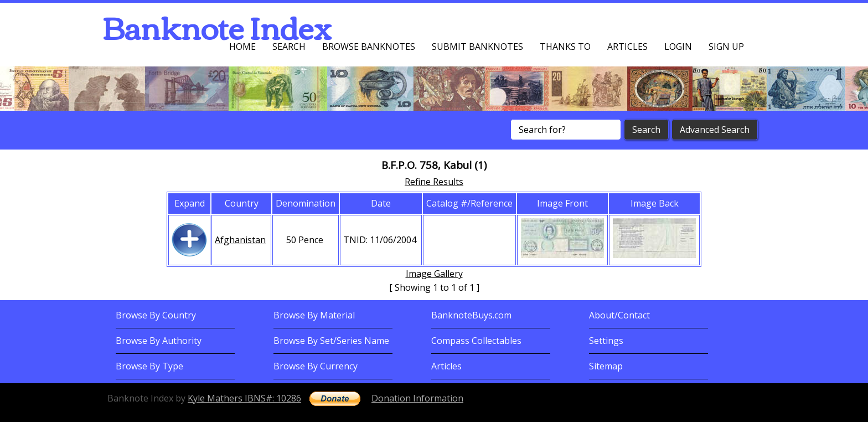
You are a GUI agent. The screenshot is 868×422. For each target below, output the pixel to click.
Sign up (726, 47)
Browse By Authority (159, 341)
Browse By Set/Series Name (331, 341)
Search (289, 47)
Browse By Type (149, 366)
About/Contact (619, 315)
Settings (606, 341)
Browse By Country (156, 315)
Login (678, 47)
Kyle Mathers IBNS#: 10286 (244, 398)
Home (242, 47)
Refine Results (434, 182)
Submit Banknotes (477, 47)
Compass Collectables (476, 341)
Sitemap (606, 366)
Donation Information (417, 398)
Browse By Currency (316, 366)
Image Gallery (434, 274)
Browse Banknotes (369, 47)
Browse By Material (314, 315)
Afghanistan (240, 240)
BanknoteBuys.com (471, 315)
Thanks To (565, 47)
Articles (627, 47)
